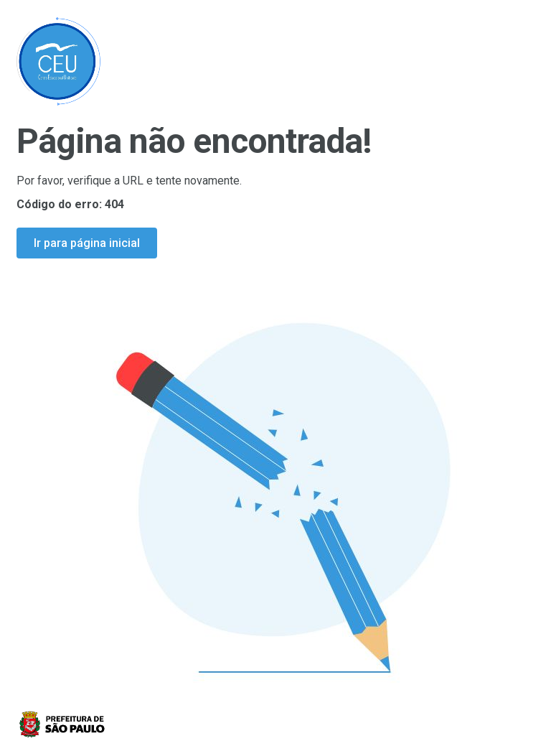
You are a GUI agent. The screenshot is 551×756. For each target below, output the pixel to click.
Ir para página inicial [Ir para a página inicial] (87, 243)
